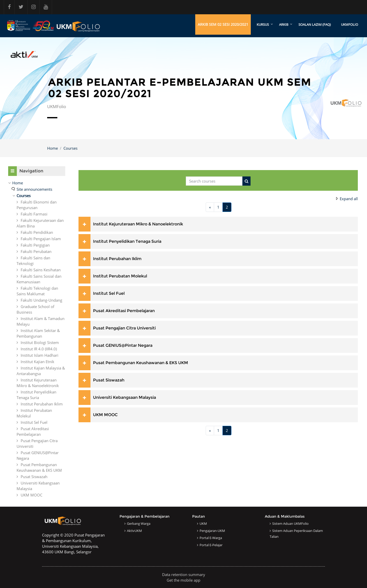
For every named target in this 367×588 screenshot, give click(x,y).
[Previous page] (210, 207)
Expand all (349, 199)
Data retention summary (184, 574)
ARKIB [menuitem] (284, 24)
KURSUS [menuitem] (263, 24)
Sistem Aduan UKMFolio (290, 523)
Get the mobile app (183, 580)
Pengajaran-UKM (212, 531)
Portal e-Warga (211, 538)
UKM (203, 523)
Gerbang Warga (139, 523)
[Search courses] (214, 181)
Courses (70, 148)
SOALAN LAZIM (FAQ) (315, 24)
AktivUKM (134, 531)
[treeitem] (37, 339)
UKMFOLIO (350, 24)
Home (53, 148)
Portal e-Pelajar (211, 545)
